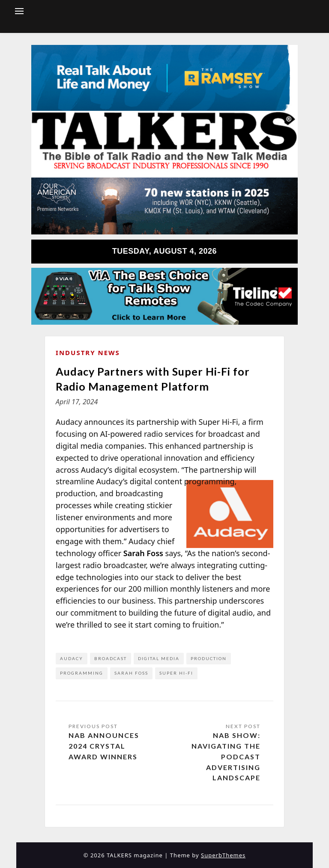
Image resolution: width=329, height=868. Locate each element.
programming (82, 673)
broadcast (111, 658)
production (209, 658)
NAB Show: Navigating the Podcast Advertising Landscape (226, 756)
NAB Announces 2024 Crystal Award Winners (104, 746)
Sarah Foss (131, 673)
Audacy (72, 658)
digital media (159, 658)
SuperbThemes (223, 855)
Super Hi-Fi (176, 673)
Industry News (88, 353)
